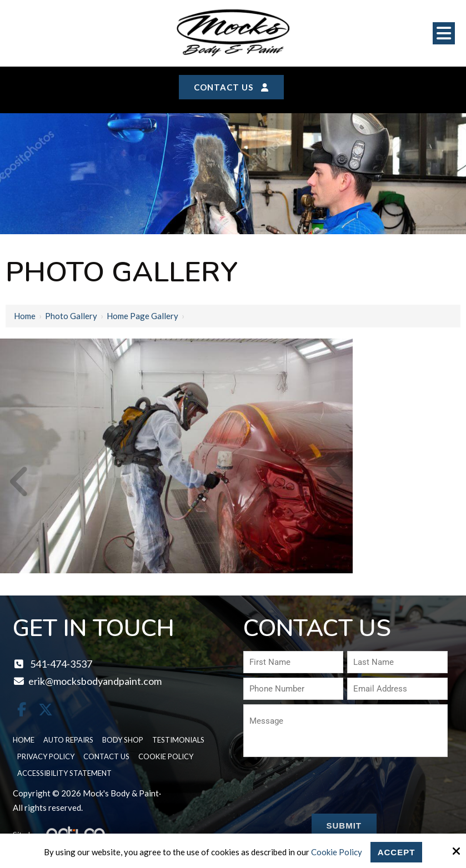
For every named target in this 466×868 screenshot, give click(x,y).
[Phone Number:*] (293, 689)
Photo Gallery (71, 316)
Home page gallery (142, 316)
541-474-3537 (52, 664)
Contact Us (231, 87)
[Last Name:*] (397, 662)
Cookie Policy (337, 852)
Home (25, 316)
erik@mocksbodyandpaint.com (87, 681)
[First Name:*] (293, 662)
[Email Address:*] (397, 689)
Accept (397, 852)
